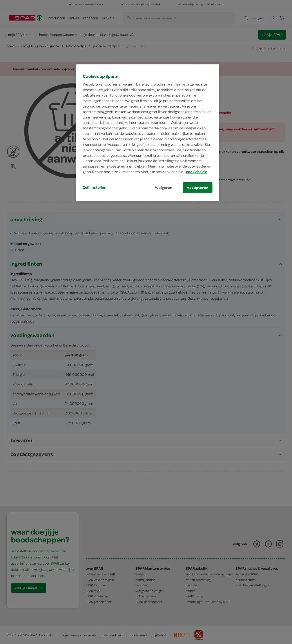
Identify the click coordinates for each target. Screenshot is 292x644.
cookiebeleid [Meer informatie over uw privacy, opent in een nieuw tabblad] (197, 172)
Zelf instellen (95, 187)
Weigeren (164, 188)
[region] (148, 133)
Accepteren (198, 188)
